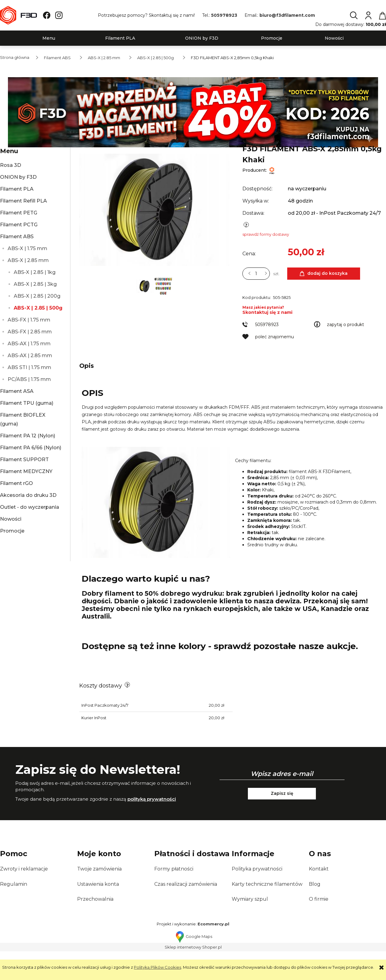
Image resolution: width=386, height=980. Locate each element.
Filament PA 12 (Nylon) (28, 436)
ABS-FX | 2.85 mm (30, 332)
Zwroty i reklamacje (24, 899)
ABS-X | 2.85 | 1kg (35, 272)
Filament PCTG (19, 225)
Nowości (11, 519)
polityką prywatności (152, 829)
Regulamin (14, 915)
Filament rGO (16, 483)
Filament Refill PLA (23, 201)
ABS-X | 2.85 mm (28, 260)
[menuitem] (49, 38)
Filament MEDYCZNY (26, 471)
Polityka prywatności (257, 899)
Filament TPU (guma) (27, 403)
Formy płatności (174, 899)
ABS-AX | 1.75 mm (29, 344)
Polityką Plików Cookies (157, 967)
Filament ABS (17, 237)
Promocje (12, 531)
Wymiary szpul (250, 930)
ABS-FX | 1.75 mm (29, 320)
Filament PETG (19, 213)
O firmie (319, 930)
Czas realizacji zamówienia (186, 915)
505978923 (224, 15)
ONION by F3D (18, 177)
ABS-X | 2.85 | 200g (37, 296)
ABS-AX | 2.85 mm (30, 355)
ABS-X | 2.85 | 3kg (35, 284)
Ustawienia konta (98, 915)
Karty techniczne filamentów (267, 915)
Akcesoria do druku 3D (28, 495)
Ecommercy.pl (213, 954)
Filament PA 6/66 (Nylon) (31, 448)
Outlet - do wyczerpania (30, 507)
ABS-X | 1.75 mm (27, 248)
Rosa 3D (11, 165)
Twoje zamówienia (99, 899)
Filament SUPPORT (24, 459)
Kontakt (319, 899)
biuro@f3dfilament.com (287, 15)
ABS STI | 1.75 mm (29, 367)
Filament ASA (17, 391)
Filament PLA (17, 189)
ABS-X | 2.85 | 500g (38, 308)
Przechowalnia (95, 930)
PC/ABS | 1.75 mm (29, 379)
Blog (315, 915)
